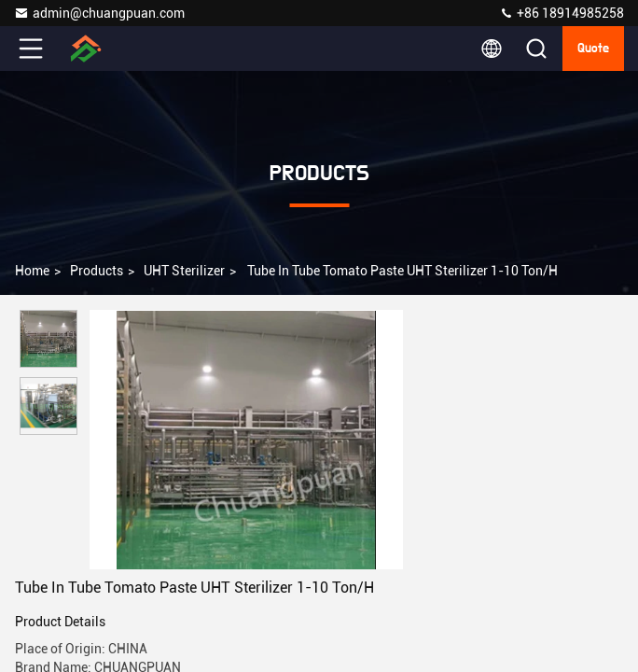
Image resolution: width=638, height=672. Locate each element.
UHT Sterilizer (184, 271)
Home (32, 271)
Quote (593, 49)
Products (97, 271)
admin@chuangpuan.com (99, 13)
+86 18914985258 (562, 13)
